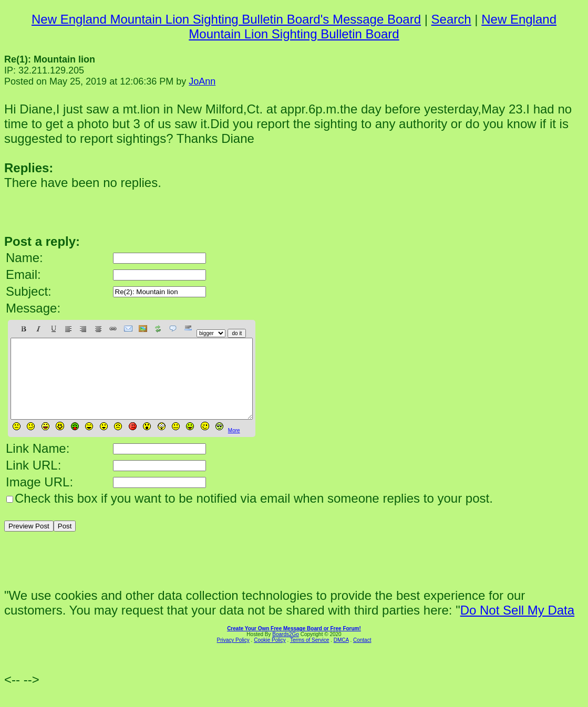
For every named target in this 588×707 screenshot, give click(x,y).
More (234, 446)
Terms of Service (310, 656)
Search (451, 19)
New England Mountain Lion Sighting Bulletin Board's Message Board (226, 19)
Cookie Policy (270, 656)
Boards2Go (286, 650)
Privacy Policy (233, 656)
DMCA (341, 656)
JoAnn (202, 81)
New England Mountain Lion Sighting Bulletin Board (373, 27)
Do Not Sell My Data (517, 626)
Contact (362, 656)
